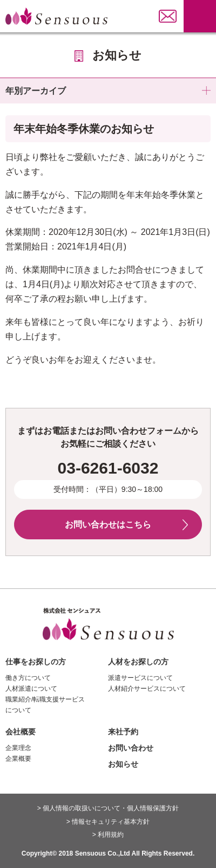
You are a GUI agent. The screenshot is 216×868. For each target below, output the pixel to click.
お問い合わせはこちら (108, 525)
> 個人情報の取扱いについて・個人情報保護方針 (108, 808)
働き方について (28, 678)
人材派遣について (31, 689)
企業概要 (18, 759)
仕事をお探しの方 (36, 662)
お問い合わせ (131, 748)
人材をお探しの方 (138, 662)
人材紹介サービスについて (147, 689)
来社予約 (123, 732)
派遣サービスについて (140, 678)
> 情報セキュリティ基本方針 (108, 822)
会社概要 (21, 732)
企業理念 (18, 748)
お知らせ (123, 764)
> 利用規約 (108, 835)
